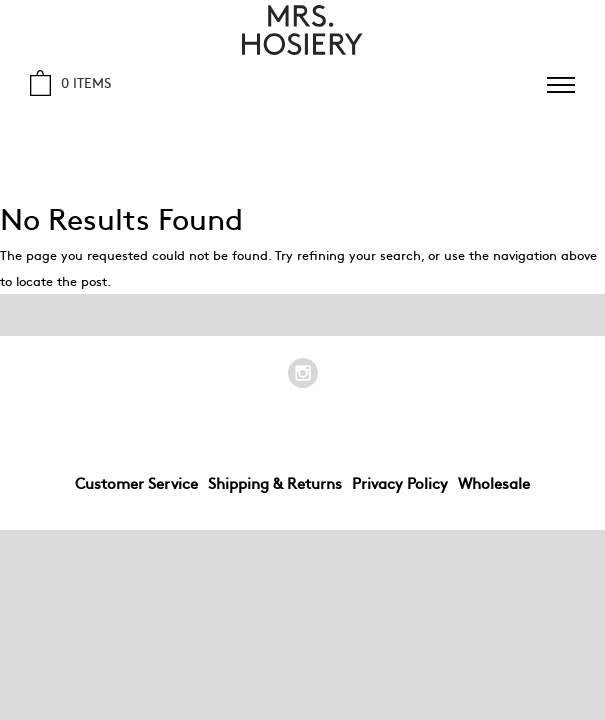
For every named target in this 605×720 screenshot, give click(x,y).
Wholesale (494, 482)
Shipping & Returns (275, 482)
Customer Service (136, 482)
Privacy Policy (400, 482)
